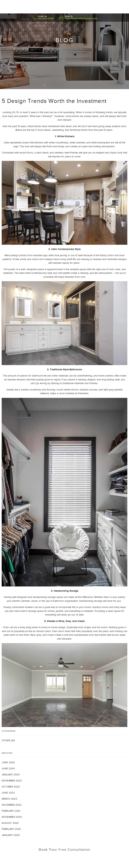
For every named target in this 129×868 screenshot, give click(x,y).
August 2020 (10, 823)
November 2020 (12, 817)
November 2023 (12, 781)
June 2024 (8, 768)
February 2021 (11, 811)
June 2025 (8, 762)
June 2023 (8, 793)
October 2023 (11, 787)
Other (6, 740)
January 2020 (11, 835)
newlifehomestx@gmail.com (81, 18)
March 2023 (9, 799)
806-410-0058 (46, 18)
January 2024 (11, 775)
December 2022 (12, 805)
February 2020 (11, 829)
